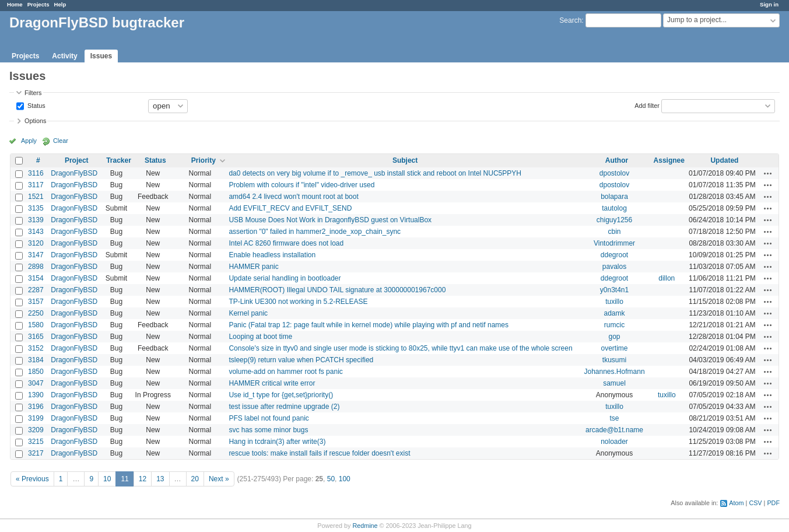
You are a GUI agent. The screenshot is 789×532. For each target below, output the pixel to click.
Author (617, 160)
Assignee (669, 160)
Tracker (119, 160)
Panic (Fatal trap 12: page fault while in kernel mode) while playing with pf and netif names (369, 325)
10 (107, 479)
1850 (36, 372)
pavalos (614, 267)
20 (195, 479)
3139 (36, 220)
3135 (36, 208)
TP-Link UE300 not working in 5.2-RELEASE (298, 302)
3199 (36, 418)
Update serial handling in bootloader (285, 278)
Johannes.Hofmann (614, 372)
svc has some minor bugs (268, 430)
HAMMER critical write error (272, 383)
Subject (405, 160)
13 (160, 479)
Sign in (769, 4)
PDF (773, 503)
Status (36, 105)
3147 (36, 255)
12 (143, 479)
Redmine (365, 526)
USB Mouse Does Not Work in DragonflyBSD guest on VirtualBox (330, 220)
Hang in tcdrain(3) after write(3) (277, 442)
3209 (36, 430)
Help (60, 4)
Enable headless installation (272, 255)
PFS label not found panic (269, 418)
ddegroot (614, 255)
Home (15, 4)
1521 (36, 197)
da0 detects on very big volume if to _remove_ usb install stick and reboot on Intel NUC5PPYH (375, 173)
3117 (36, 185)
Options (35, 121)
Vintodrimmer (614, 243)
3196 (36, 407)
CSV (755, 503)
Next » (219, 479)
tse (615, 418)
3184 (36, 360)
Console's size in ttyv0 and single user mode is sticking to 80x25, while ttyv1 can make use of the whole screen (400, 348)
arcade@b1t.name (614, 430)
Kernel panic (248, 313)
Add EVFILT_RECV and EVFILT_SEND (290, 208)
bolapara (614, 197)
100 (345, 479)
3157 (36, 302)
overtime (615, 348)
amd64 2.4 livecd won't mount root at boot (293, 197)
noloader (614, 442)
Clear (61, 141)
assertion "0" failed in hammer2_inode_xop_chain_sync (315, 232)
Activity (64, 56)
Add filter (647, 105)
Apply (29, 141)
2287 (36, 290)
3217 (36, 453)
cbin (615, 232)
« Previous (32, 479)
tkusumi (614, 360)
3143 (36, 232)
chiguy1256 (614, 220)
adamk (615, 313)
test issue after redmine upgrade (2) (284, 407)
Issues (101, 56)
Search (570, 20)
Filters (33, 93)
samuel (614, 383)
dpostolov (614, 173)
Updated (724, 160)
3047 (36, 383)
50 (331, 479)
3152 (36, 348)
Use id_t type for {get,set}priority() (281, 395)
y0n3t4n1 (614, 290)
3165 (36, 337)
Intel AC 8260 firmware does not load (286, 243)
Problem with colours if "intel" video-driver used (301, 185)
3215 (36, 442)
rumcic (614, 325)
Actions (768, 173)
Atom (736, 503)
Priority (204, 160)
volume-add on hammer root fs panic (285, 372)
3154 (36, 278)
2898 (36, 267)
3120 (36, 243)
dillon (667, 278)
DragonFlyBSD (74, 173)
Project (77, 160)
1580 (36, 325)
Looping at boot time (260, 337)
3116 (36, 173)
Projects (38, 4)
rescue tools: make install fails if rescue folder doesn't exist (319, 453)
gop (615, 337)
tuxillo (614, 302)
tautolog (614, 208)
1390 (36, 395)
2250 (36, 313)
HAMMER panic (253, 267)
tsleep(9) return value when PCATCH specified (301, 360)
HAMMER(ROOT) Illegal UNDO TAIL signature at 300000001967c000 (337, 290)
